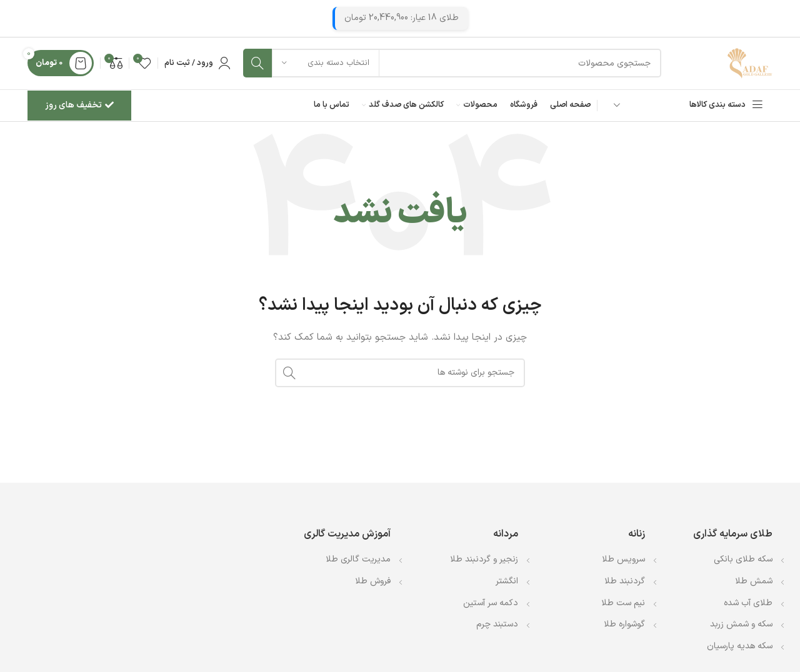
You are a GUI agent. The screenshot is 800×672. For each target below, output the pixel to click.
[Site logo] (747, 65)
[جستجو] (450, 66)
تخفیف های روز (79, 110)
